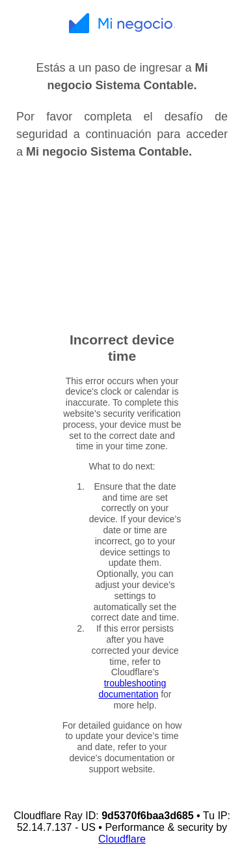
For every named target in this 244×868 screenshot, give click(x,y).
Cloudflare (122, 839)
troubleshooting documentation (132, 689)
